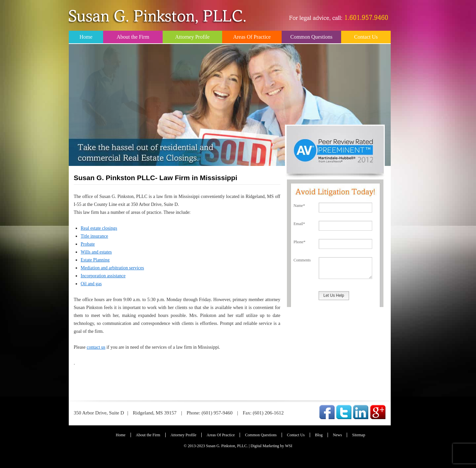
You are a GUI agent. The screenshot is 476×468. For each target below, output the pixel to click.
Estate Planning (95, 260)
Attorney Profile (192, 37)
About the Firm (133, 37)
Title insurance (94, 236)
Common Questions (311, 37)
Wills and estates (96, 252)
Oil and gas (91, 284)
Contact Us (366, 37)
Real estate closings (99, 228)
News (337, 435)
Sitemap (358, 435)
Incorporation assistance (103, 276)
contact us (96, 347)
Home (86, 37)
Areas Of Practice (252, 37)
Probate (88, 244)
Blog (319, 435)
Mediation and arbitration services (112, 268)
